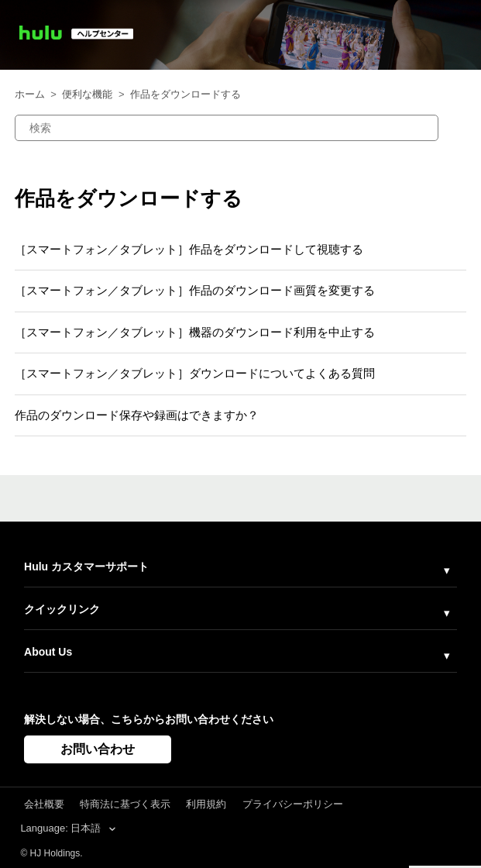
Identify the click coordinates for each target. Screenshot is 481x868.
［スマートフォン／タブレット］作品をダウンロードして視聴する (189, 249)
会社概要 (44, 804)
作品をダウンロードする (186, 94)
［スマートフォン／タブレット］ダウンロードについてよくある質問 (195, 373)
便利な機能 (87, 94)
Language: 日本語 (62, 828)
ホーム (30, 94)
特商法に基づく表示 (125, 804)
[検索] (227, 128)
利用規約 (206, 804)
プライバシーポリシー (293, 804)
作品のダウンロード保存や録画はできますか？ (137, 415)
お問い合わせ (98, 749)
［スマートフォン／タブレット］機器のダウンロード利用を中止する (195, 332)
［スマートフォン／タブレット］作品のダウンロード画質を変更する (195, 290)
